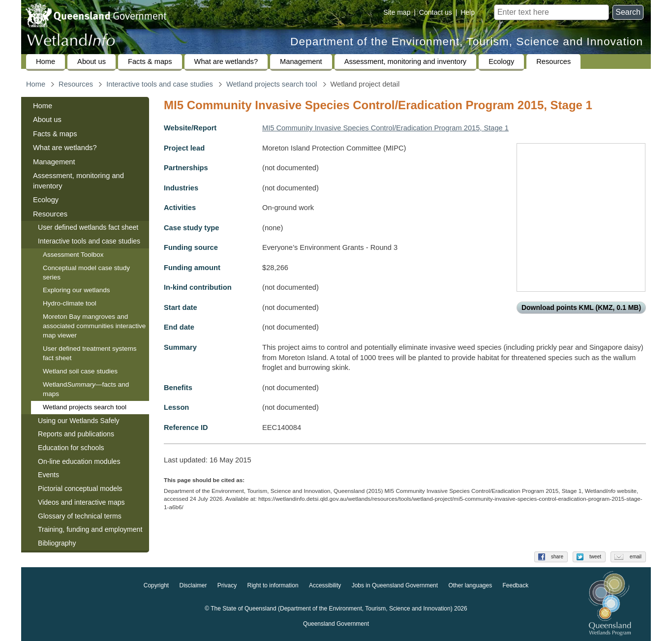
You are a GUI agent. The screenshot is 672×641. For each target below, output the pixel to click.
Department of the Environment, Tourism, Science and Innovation (467, 42)
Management (301, 61)
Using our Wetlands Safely (79, 421)
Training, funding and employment (90, 529)
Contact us (436, 12)
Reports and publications (76, 434)
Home (46, 61)
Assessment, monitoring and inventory (405, 61)
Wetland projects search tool (272, 84)
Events (48, 475)
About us (92, 61)
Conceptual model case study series (86, 273)
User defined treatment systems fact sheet (90, 353)
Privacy (227, 586)
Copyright (156, 586)
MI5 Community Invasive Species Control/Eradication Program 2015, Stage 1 (385, 128)
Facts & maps (150, 61)
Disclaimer (193, 586)
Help (468, 12)
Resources (553, 61)
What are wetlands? (226, 61)
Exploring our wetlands (76, 290)
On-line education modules (79, 461)
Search (628, 12)
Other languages (470, 586)
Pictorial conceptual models (81, 488)
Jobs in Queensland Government (395, 586)
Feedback (516, 586)
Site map (397, 12)
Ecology (501, 61)
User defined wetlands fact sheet (88, 227)
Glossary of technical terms (80, 516)
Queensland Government (336, 624)
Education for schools (71, 448)
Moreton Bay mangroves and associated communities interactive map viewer (94, 326)
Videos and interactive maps (81, 502)
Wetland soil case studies (80, 371)
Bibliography (57, 543)
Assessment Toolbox (73, 255)
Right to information (273, 586)
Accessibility (325, 586)
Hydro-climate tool (70, 303)
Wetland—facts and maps (86, 389)
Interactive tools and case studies (160, 84)
